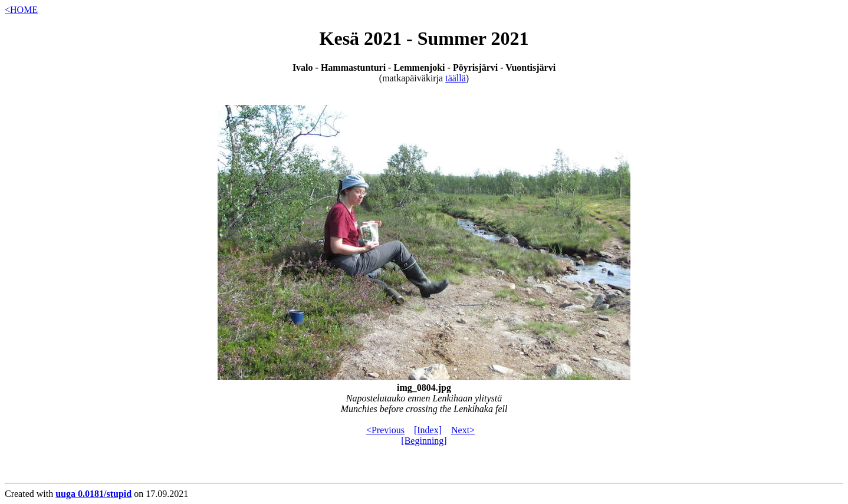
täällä (456, 78)
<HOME (21, 10)
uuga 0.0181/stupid (93, 494)
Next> (463, 430)
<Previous (385, 430)
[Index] (428, 430)
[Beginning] (424, 441)
